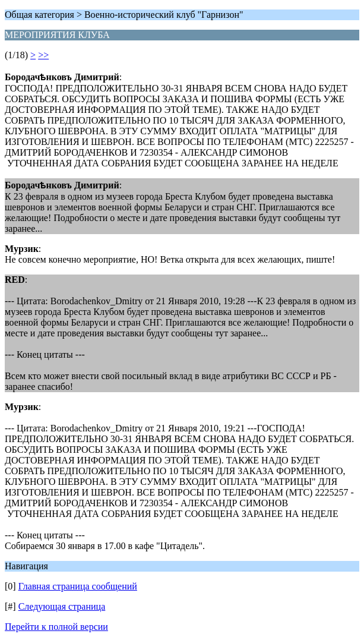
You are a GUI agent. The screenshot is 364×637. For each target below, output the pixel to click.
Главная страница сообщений (78, 586)
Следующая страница (62, 606)
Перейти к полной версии (56, 627)
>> (43, 55)
